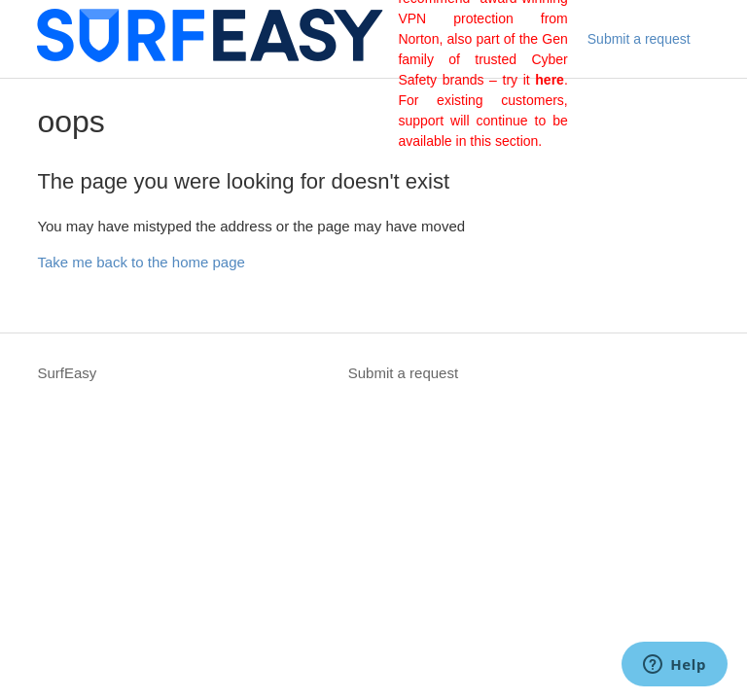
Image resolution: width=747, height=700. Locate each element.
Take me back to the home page (141, 262)
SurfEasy (67, 373)
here (550, 80)
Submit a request (639, 39)
